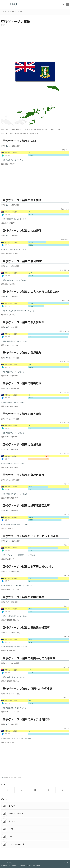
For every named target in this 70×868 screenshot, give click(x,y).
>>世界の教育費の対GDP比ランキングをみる (17, 586)
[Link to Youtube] (68, 863)
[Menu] (67, 5)
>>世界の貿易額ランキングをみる (13, 372)
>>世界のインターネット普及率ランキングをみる (18, 555)
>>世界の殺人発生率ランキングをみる (14, 341)
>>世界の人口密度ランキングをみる (13, 250)
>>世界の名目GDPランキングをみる (13, 280)
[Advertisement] (35, 45)
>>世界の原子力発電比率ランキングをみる (16, 738)
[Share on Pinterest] (49, 790)
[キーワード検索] (62, 5)
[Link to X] (65, 863)
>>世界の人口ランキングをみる (12, 160)
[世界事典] (28, 5)
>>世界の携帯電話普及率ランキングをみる (16, 525)
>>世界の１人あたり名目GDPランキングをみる (17, 311)
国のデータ (4, 25)
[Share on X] (21, 790)
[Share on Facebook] (8, 790)
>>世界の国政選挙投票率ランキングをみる (16, 647)
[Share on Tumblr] (62, 790)
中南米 (6, 778)
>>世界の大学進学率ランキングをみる (14, 616)
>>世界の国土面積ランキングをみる (13, 219)
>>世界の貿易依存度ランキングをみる (14, 494)
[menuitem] (62, 5)
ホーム (2, 12)
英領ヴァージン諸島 (15, 778)
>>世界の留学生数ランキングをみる (13, 677)
